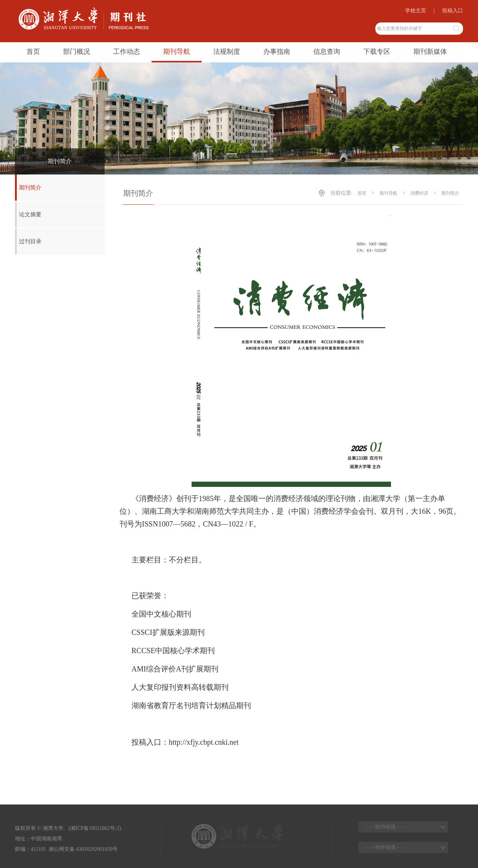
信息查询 (327, 52)
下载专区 (377, 52)
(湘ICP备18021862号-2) (94, 828)
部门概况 (77, 52)
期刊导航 (177, 52)
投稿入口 (453, 11)
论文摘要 (30, 214)
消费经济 (419, 193)
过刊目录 (30, 241)
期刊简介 (30, 188)
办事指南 (277, 52)
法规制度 (227, 52)
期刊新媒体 (430, 52)
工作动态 (127, 52)
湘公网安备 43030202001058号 (83, 849)
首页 (33, 52)
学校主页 (416, 11)
